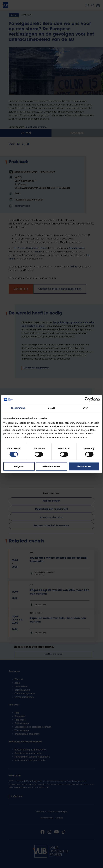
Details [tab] (51, 408)
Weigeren (19, 466)
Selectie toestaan (52, 466)
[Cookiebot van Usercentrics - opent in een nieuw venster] (87, 399)
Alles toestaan (84, 466)
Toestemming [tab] (18, 408)
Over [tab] (85, 408)
